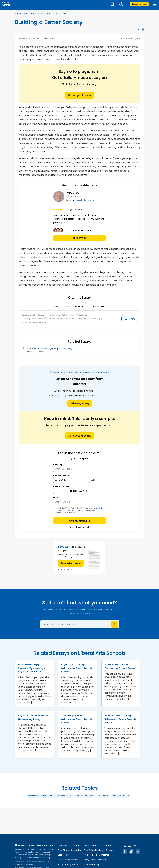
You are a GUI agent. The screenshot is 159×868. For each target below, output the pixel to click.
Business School (64, 796)
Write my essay (80, 403)
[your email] (80, 502)
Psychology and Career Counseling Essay (33, 717)
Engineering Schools (85, 796)
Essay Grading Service (69, 865)
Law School (103, 796)
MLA (67, 306)
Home (18, 13)
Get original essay (79, 95)
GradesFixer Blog (92, 865)
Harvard (80, 306)
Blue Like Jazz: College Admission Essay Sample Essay (120, 719)
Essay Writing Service (68, 860)
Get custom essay (79, 436)
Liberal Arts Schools (56, 13)
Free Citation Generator (69, 850)
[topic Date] (70, 480)
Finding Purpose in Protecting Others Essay (120, 666)
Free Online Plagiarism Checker (99, 850)
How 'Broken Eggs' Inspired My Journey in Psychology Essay (32, 668)
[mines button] (56, 491)
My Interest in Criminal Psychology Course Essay (49, 349)
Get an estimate (80, 521)
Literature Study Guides (69, 845)
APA (56, 306)
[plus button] (103, 491)
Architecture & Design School (40, 796)
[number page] (80, 491)
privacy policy (71, 510)
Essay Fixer (63, 855)
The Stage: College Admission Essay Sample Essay (77, 719)
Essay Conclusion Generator (97, 845)
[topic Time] (98, 480)
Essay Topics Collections (96, 860)
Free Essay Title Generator (96, 855)
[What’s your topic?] (80, 469)
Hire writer (79, 238)
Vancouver (98, 306)
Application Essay (33, 13)
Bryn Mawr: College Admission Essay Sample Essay (77, 668)
